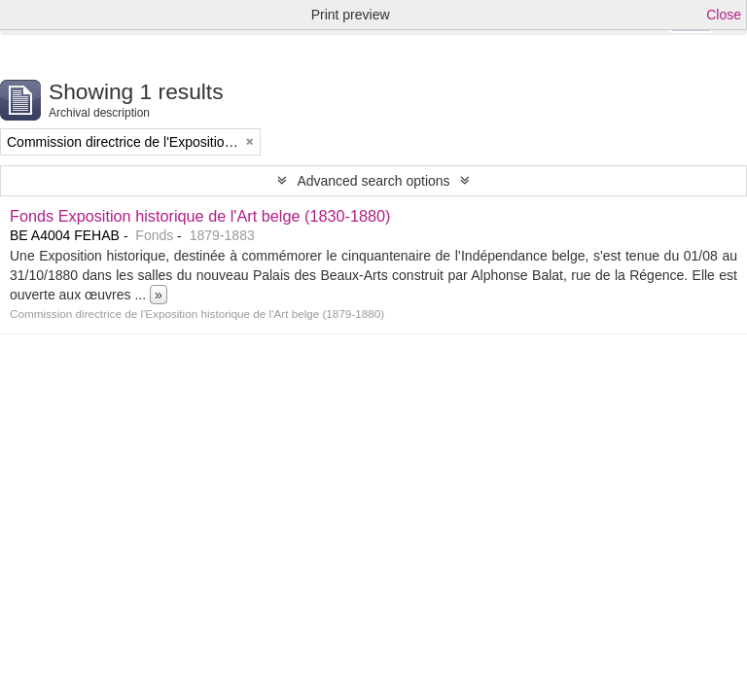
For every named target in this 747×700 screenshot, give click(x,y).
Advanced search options (373, 181)
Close (724, 15)
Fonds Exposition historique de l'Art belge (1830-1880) (200, 216)
